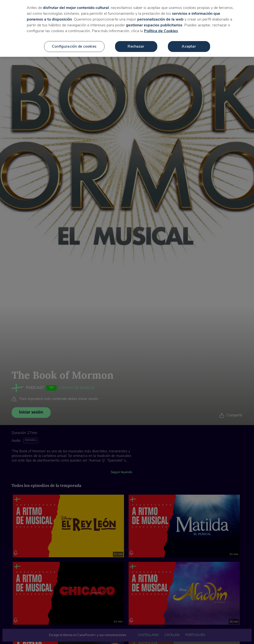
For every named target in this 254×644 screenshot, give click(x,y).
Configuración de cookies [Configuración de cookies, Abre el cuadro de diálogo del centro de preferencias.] (74, 42)
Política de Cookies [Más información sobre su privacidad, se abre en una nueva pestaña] (161, 26)
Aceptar (189, 42)
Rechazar (136, 42)
